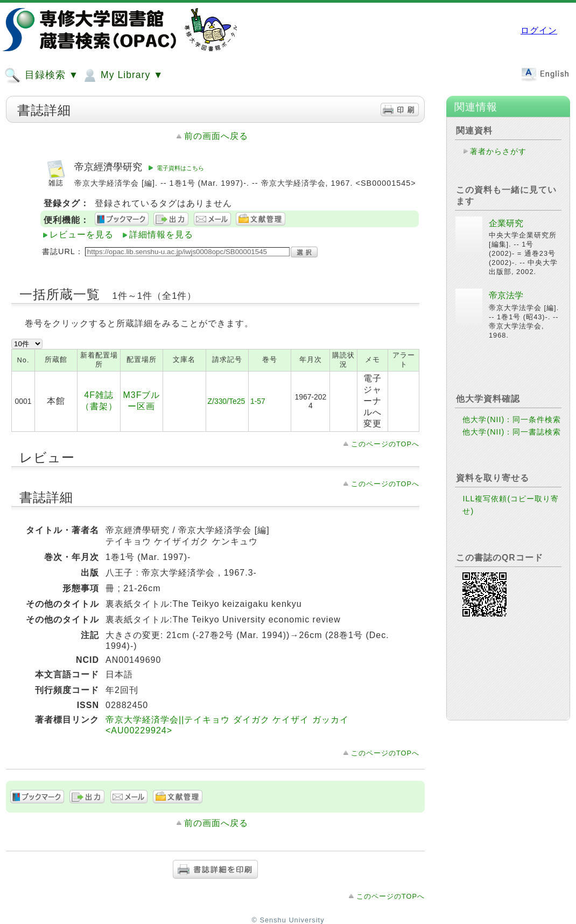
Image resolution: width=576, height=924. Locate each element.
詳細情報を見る (161, 234)
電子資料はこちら (180, 168)
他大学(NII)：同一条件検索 (512, 419)
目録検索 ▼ (41, 75)
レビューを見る (82, 234)
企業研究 (506, 223)
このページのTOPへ (385, 444)
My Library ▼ (122, 75)
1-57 (258, 401)
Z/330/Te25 (227, 401)
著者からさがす (498, 151)
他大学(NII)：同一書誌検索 (512, 432)
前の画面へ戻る (216, 136)
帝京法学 (506, 295)
